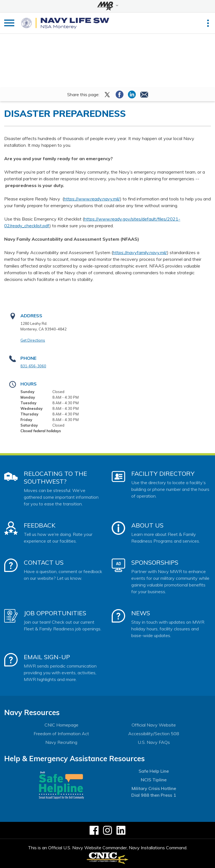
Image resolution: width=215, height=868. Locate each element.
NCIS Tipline (154, 780)
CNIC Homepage (61, 725)
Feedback (40, 525)
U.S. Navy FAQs (154, 742)
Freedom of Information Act (61, 734)
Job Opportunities (55, 613)
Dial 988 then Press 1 (154, 795)
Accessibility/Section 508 (154, 734)
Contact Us (44, 562)
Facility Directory (163, 474)
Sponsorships (155, 562)
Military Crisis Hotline (154, 788)
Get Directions (33, 340)
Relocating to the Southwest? (55, 477)
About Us (147, 525)
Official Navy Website (154, 725)
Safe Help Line (154, 771)
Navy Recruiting (61, 742)
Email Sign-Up (47, 657)
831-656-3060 (33, 366)
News (141, 613)
